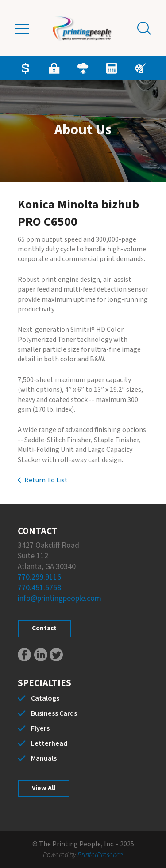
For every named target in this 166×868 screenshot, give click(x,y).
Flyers (40, 728)
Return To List (46, 480)
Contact (44, 628)
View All (44, 788)
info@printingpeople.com (60, 598)
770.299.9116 (39, 577)
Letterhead (49, 743)
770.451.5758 (39, 588)
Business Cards (54, 713)
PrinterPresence (100, 855)
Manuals (44, 758)
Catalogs (45, 698)
